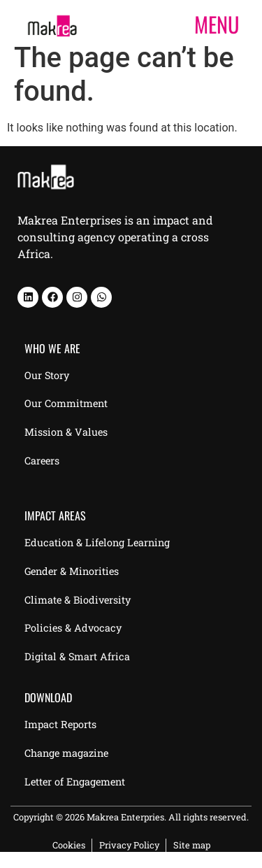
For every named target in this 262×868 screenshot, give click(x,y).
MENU (217, 24)
